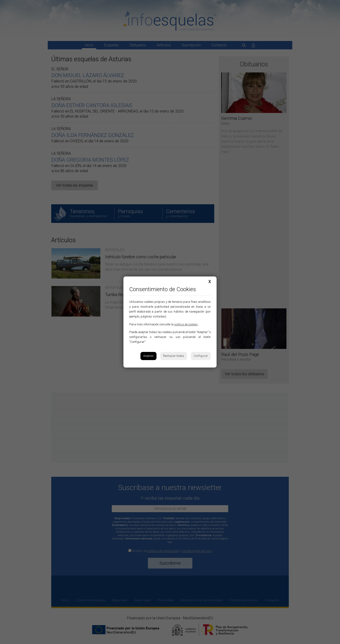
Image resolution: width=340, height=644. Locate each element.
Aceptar (148, 356)
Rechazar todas (174, 356)
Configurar (201, 356)
